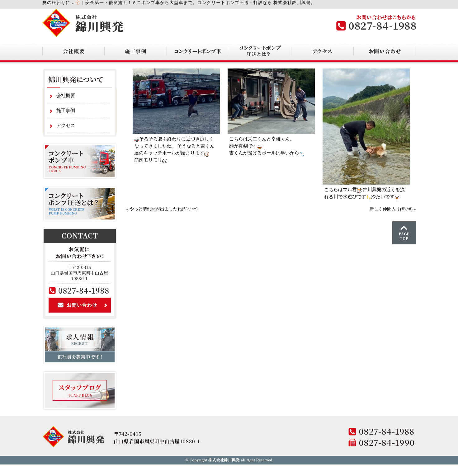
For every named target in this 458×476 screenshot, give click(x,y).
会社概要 (66, 96)
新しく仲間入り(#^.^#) (391, 209)
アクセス (66, 125)
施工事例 (66, 111)
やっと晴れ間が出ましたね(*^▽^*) (163, 209)
